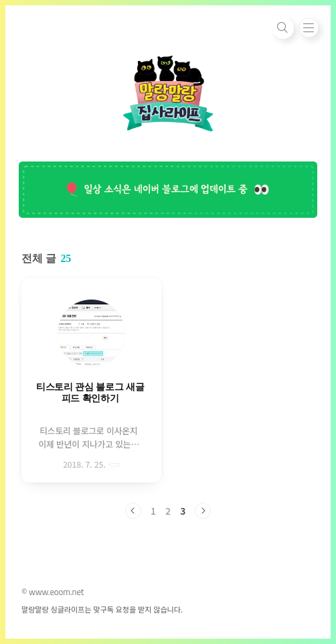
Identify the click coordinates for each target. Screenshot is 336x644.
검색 (283, 28)
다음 (203, 511)
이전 (133, 511)
